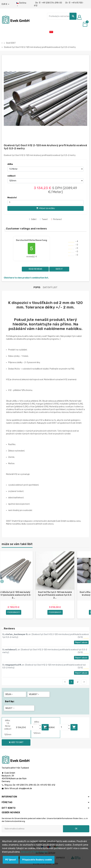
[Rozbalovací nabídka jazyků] (22, 4)
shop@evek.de (25, 788)
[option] (55, 585)
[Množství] (46, 203)
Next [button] (89, 581)
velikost (11, 176)
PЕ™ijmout (11, 860)
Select (10, 708)
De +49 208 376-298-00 (49, 3)
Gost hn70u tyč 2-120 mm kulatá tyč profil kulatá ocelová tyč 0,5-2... (55, 595)
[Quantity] (35, 727)
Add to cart (74, 727)
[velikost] (46, 181)
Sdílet (33, 219)
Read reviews (35, 269)
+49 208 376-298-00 (26, 785)
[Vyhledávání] (62, 16)
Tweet (44, 219)
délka (10, 164)
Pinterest (56, 219)
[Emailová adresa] (32, 829)
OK (76, 829)
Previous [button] (2, 581)
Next (84, 682)
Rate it (59, 269)
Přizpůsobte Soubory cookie (37, 860)
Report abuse (81, 642)
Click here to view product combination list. (26, 278)
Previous (65, 682)
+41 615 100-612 (47, 785)
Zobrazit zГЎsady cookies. (35, 852)
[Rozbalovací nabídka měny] (5, 4)
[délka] (46, 169)
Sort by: (10, 701)
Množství (12, 198)
